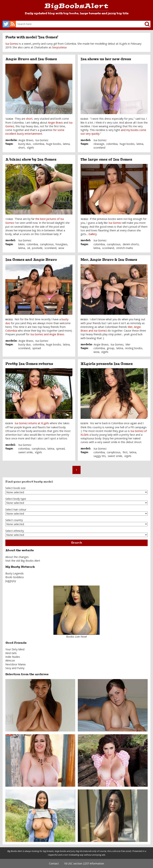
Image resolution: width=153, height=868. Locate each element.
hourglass (62, 244)
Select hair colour (16, 509)
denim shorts (131, 244)
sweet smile (25, 452)
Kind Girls (11, 653)
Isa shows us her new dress (106, 59)
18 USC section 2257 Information (84, 863)
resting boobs (134, 348)
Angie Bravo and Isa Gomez (31, 59)
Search (76, 543)
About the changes (17, 557)
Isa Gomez (12, 44)
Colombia (11, 331)
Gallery (93, 234)
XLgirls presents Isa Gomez (107, 364)
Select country (14, 520)
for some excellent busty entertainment (35, 132)
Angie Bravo (55, 123)
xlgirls (30, 148)
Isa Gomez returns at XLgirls (32, 423)
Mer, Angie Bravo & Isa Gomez (109, 260)
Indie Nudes (13, 657)
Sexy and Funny (15, 668)
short (29, 119)
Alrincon (10, 660)
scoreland (99, 148)
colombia (39, 144)
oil (29, 248)
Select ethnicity (15, 531)
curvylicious (47, 244)
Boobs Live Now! (76, 637)
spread (37, 348)
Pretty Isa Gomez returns (29, 364)
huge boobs (54, 144)
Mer (128, 344)
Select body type (16, 499)
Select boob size (15, 488)
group (110, 348)
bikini (21, 244)
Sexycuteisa (59, 47)
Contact (54, 863)
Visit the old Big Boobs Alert (23, 561)
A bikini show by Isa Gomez (31, 159)
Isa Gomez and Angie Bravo (31, 260)
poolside (37, 248)
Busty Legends (15, 573)
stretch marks (125, 248)
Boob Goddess (15, 577)
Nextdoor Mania (15, 664)
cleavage (99, 144)
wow (61, 248)
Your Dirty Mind (15, 649)
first (125, 452)
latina (66, 144)
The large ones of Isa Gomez (106, 159)
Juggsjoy (11, 581)
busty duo (24, 144)
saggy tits (100, 456)
